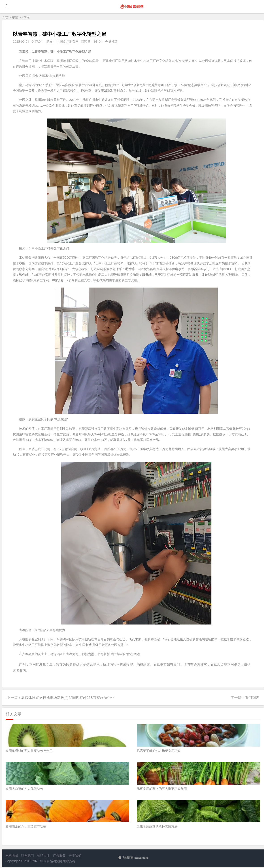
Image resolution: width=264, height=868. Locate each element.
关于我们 (75, 855)
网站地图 (12, 855)
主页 (5, 18)
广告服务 (59, 855)
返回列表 (252, 698)
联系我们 (28, 855)
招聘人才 (43, 855)
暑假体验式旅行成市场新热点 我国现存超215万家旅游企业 (68, 698)
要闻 (15, 18)
